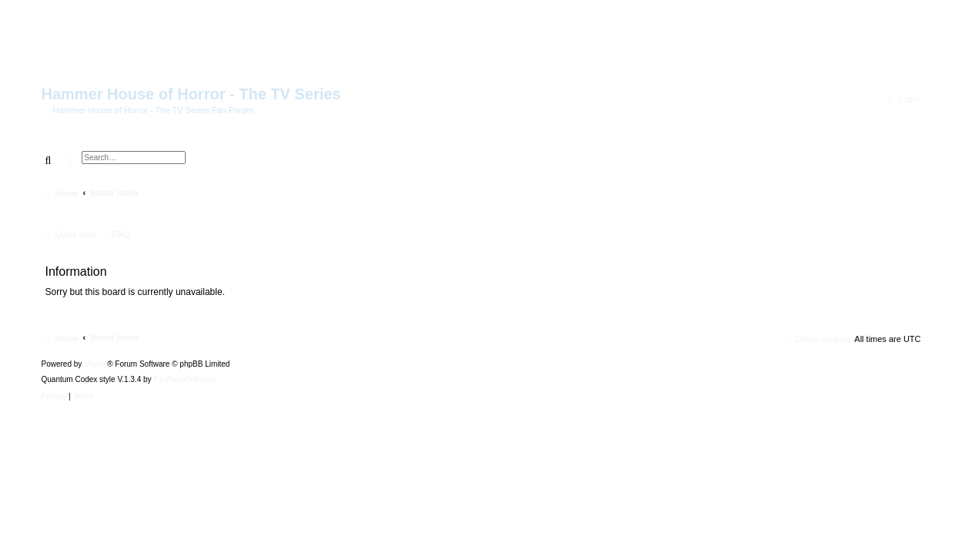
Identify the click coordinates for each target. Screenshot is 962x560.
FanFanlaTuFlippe (184, 380)
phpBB (96, 364)
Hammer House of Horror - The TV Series (191, 94)
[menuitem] (902, 99)
